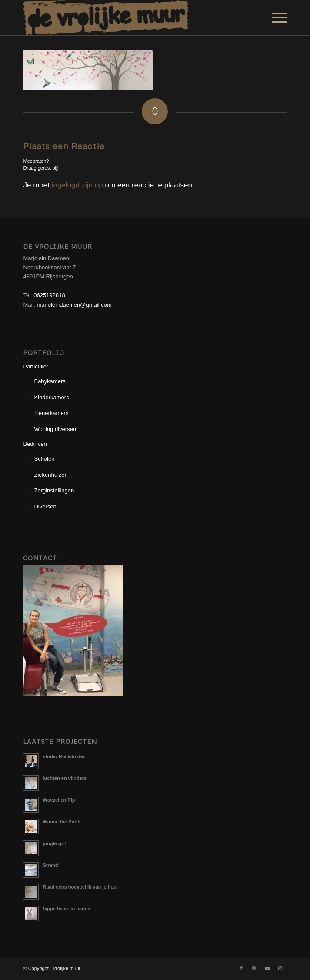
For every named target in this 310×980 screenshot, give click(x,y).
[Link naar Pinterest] (254, 968)
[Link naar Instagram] (280, 968)
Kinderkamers (51, 397)
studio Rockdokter (64, 756)
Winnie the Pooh (61, 822)
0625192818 (49, 295)
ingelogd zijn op (77, 185)
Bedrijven (35, 444)
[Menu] (275, 18)
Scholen (44, 459)
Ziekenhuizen (51, 475)
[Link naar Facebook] (241, 968)
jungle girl (54, 843)
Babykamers (50, 381)
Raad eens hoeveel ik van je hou (79, 887)
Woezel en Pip (59, 800)
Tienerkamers (51, 413)
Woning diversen (55, 429)
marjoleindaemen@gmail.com (74, 305)
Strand (50, 865)
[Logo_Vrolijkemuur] (128, 18)
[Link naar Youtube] (267, 968)
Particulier (36, 366)
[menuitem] (275, 18)
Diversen (45, 507)
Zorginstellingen (54, 490)
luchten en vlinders (65, 778)
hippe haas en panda (66, 909)
